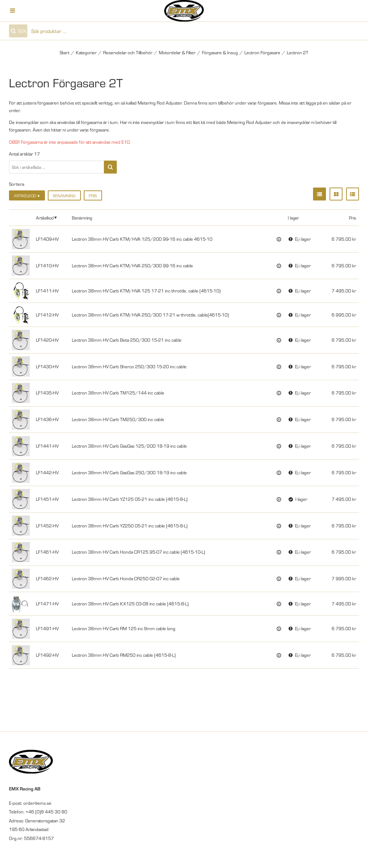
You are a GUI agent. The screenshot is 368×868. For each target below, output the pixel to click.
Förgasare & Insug (220, 52)
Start (65, 52)
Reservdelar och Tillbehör (128, 52)
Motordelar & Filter (177, 52)
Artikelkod (45, 218)
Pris (93, 196)
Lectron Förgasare (262, 52)
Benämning (64, 196)
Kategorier (86, 52)
